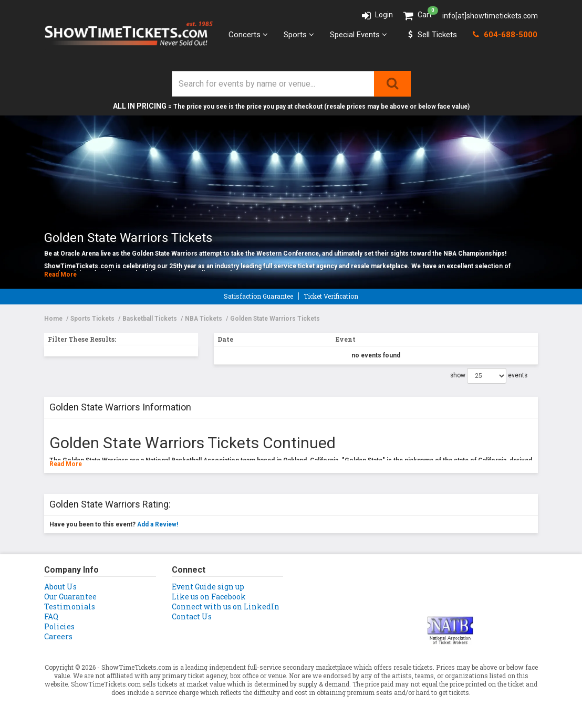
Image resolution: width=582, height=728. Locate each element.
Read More (60, 275)
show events (489, 376)
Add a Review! (158, 524)
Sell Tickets (433, 35)
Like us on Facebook (209, 597)
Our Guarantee (70, 597)
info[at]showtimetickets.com (490, 16)
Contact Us (192, 616)
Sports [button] (299, 35)
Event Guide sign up (208, 587)
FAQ (51, 616)
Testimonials (70, 606)
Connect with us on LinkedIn (226, 606)
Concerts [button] (248, 35)
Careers (58, 636)
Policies (59, 626)
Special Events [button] (358, 35)
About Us (60, 587)
